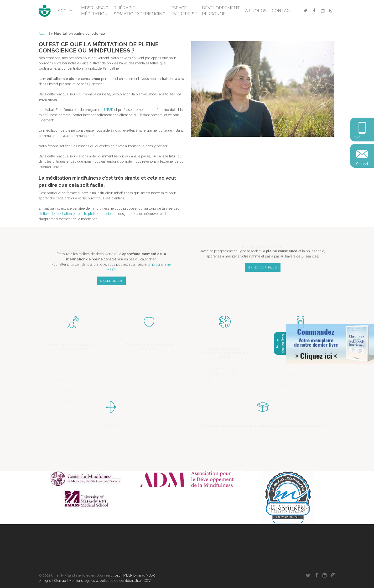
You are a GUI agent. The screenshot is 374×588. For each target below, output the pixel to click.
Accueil (44, 34)
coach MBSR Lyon (127, 575)
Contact (362, 164)
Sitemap (60, 581)
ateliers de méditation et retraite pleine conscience (78, 214)
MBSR (109, 110)
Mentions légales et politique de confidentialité (105, 581)
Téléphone (362, 138)
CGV (147, 581)
